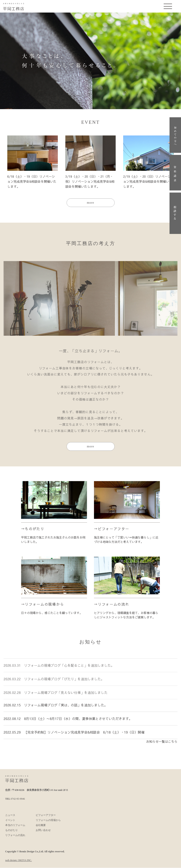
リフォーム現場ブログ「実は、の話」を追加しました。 (66, 708)
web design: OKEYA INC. (18, 860)
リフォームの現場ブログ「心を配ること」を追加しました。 (69, 668)
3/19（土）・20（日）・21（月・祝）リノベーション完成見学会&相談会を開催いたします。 (90, 181)
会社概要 (41, 825)
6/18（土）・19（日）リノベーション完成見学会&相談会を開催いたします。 (32, 181)
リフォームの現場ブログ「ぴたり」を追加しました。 (64, 681)
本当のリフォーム (15, 825)
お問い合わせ (43, 830)
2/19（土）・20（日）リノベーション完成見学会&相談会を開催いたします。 (148, 181)
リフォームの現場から (44, 604)
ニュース (10, 815)
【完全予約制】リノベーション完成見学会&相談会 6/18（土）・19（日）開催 (84, 735)
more (90, 203)
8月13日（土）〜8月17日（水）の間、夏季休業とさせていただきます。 (78, 722)
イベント (10, 820)
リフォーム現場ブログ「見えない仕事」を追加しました (66, 695)
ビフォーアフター (114, 529)
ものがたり (35, 529)
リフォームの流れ (114, 604)
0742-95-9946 (18, 799)
